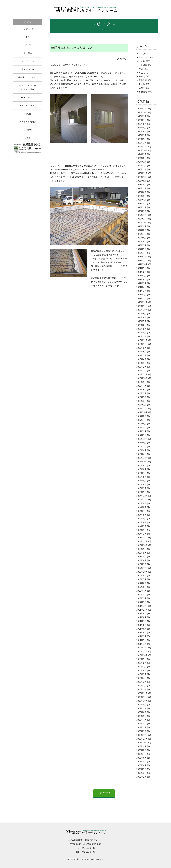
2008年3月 (141, 769)
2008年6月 (141, 758)
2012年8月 (141, 575)
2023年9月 (141, 181)
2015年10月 (142, 461)
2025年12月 (142, 108)
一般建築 (143, 65)
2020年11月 (142, 306)
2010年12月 (142, 647)
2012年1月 (141, 602)
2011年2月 (141, 640)
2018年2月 (141, 401)
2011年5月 (141, 629)
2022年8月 (141, 230)
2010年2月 (141, 685)
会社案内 (28, 54)
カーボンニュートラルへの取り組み (28, 89)
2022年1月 (141, 253)
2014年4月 (141, 522)
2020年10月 (142, 310)
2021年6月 (141, 279)
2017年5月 (141, 427)
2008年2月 (141, 773)
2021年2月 (141, 294)
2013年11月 (142, 541)
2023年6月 (141, 192)
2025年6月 (141, 124)
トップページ (28, 29)
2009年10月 (142, 701)
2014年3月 (141, 526)
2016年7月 (141, 446)
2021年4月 (141, 287)
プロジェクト (28, 62)
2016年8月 (141, 443)
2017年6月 (141, 424)
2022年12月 (142, 215)
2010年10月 (142, 655)
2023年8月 (141, 184)
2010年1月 (141, 689)
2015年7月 (141, 473)
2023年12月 (142, 173)
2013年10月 (142, 545)
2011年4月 (141, 632)
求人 (28, 37)
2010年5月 (141, 674)
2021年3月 (141, 291)
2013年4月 (141, 560)
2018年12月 (142, 374)
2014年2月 (141, 530)
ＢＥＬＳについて (28, 107)
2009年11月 (142, 697)
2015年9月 (141, 465)
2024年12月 (142, 146)
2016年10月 (142, 439)
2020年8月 (141, 317)
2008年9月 (141, 746)
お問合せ (28, 132)
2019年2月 (141, 367)
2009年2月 (141, 727)
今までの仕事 (28, 70)
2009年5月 (141, 716)
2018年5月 (141, 393)
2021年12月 (142, 257)
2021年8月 (141, 272)
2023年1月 (141, 211)
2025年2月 (141, 139)
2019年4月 (141, 359)
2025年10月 (142, 112)
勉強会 (142, 76)
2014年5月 (141, 518)
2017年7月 (141, 420)
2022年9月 (141, 226)
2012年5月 (141, 587)
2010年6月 (141, 670)
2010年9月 (141, 659)
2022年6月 (141, 238)
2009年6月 (141, 712)
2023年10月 (142, 177)
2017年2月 (141, 431)
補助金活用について (28, 79)
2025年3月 (141, 135)
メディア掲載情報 (28, 124)
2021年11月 (142, 260)
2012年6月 (141, 583)
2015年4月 (141, 484)
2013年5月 (141, 556)
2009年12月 (142, 693)
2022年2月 (141, 249)
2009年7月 (141, 708)
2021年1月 (141, 298)
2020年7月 (141, 321)
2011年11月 (142, 610)
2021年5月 (141, 283)
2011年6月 (141, 625)
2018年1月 (141, 405)
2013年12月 (142, 537)
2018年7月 (141, 386)
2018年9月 (141, 382)
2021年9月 (141, 268)
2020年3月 (141, 336)
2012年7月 (141, 579)
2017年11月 (142, 408)
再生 (141, 72)
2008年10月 (142, 742)
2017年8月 (141, 416)
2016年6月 (141, 450)
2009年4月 (141, 720)
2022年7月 (141, 234)
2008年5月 (141, 761)
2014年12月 (142, 496)
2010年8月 (141, 663)
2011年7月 (141, 621)
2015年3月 (141, 488)
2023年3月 (141, 203)
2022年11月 (142, 219)
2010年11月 (142, 651)
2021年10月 (142, 264)
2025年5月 (141, 127)
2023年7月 (141, 188)
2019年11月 (142, 344)
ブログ (28, 46)
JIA (140, 54)
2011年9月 (141, 613)
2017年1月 (141, 435)
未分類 (142, 84)
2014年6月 (141, 515)
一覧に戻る (103, 793)
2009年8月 (141, 704)
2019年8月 (141, 348)
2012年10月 (142, 572)
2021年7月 (141, 275)
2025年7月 (141, 120)
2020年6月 (141, 325)
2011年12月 (142, 606)
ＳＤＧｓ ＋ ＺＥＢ (28, 99)
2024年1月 (141, 169)
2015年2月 (141, 492)
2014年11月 (142, 499)
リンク (28, 140)
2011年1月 (141, 644)
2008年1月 (141, 777)
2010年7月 (141, 666)
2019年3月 (141, 363)
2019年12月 (142, 340)
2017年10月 (142, 412)
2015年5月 (141, 480)
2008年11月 (142, 739)
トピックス (144, 57)
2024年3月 (141, 162)
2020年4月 (141, 332)
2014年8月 (141, 507)
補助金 (142, 88)
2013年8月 (141, 553)
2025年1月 (141, 143)
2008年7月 (141, 754)
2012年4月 (141, 591)
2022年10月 (142, 222)
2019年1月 (141, 370)
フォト (142, 61)
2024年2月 (141, 165)
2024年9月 (141, 154)
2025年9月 (141, 116)
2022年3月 (141, 245)
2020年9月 (141, 313)
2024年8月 (141, 158)
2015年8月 (141, 469)
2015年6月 (141, 477)
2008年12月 (142, 735)
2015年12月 (142, 458)
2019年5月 (141, 355)
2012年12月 (142, 568)
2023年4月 (141, 200)
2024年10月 (142, 150)
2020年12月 (142, 302)
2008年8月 (141, 750)
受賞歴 (28, 116)
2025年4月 (141, 131)
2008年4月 (141, 765)
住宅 (141, 69)
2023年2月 (141, 207)
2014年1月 (141, 534)
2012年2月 (141, 598)
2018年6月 (141, 389)
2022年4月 (141, 241)
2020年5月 (141, 329)
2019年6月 (141, 351)
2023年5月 (141, 196)
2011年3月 (141, 636)
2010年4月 (141, 678)
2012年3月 (141, 594)
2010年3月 (141, 682)
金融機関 (143, 91)
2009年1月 (141, 731)
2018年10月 (142, 378)
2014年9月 (141, 503)
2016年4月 (141, 454)
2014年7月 (141, 511)
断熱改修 (143, 80)
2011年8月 (141, 617)
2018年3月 (141, 397)
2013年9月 (141, 549)
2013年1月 (141, 564)
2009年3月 (141, 723)
